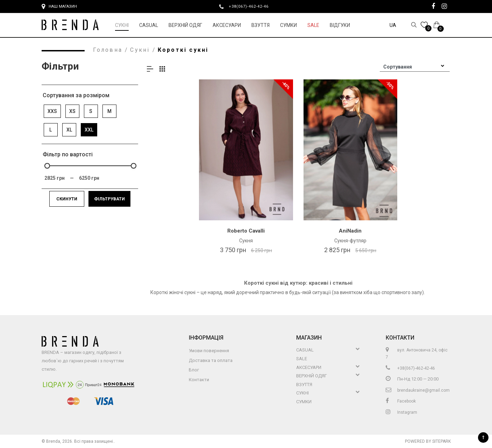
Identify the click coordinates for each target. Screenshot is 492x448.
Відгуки (340, 25)
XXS (52, 111)
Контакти (199, 380)
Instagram (401, 412)
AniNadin (350, 231)
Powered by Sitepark (428, 441)
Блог (194, 370)
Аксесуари (227, 25)
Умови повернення (209, 351)
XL (69, 130)
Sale (313, 25)
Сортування (398, 67)
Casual (149, 25)
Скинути (67, 199)
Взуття (261, 25)
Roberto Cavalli (246, 231)
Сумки (288, 25)
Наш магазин (59, 7)
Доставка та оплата (211, 360)
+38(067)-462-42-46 (251, 6)
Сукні (122, 25)
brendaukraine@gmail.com (418, 390)
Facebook (401, 401)
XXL (89, 130)
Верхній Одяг (185, 25)
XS (72, 111)
